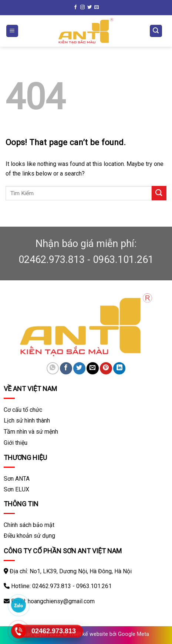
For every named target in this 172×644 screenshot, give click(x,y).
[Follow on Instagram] (82, 7)
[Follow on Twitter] (90, 7)
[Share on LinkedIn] (119, 368)
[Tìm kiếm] (156, 31)
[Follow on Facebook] (75, 7)
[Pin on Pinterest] (106, 368)
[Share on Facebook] (66, 368)
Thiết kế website (88, 634)
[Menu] (12, 31)
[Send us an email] (97, 7)
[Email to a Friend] (93, 368)
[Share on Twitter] (79, 368)
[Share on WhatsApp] (53, 368)
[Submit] (159, 193)
